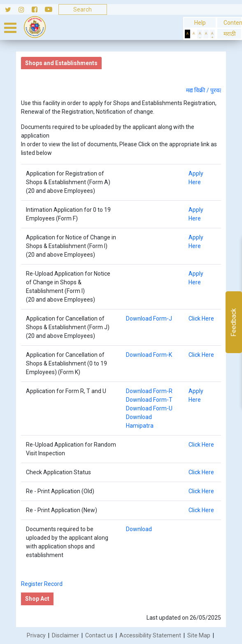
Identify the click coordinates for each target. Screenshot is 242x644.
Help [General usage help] (200, 23)
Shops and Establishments (61, 63)
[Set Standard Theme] (194, 34)
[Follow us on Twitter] (9, 9)
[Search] (83, 9)
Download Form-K (149, 355)
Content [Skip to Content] (229, 23)
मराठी (229, 34)
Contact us (99, 635)
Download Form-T (149, 400)
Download (139, 529)
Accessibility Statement (150, 635)
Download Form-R (149, 391)
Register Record (42, 584)
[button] (229, 34)
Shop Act (37, 599)
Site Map (199, 635)
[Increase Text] (212, 34)
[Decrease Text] (200, 34)
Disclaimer (65, 635)
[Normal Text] (206, 34)
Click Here (201, 318)
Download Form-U (149, 408)
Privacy (36, 635)
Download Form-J (149, 318)
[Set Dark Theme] (187, 34)
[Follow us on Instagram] (25, 9)
